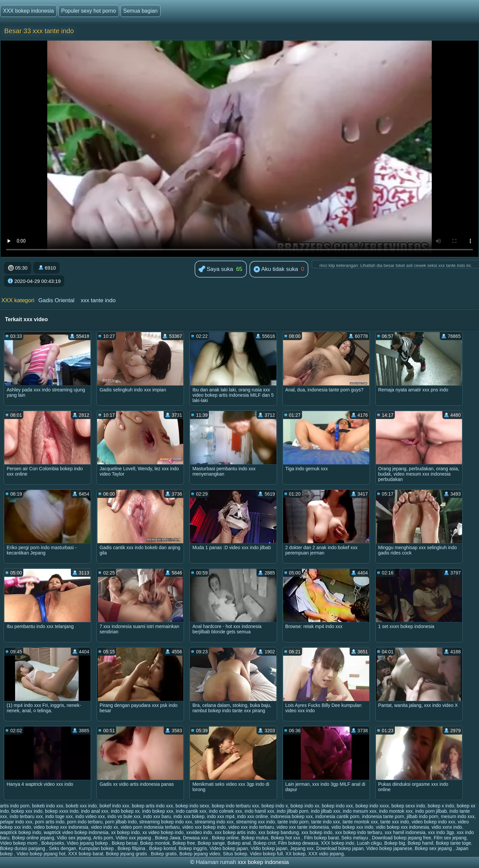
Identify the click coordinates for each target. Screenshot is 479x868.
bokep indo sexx (192, 806)
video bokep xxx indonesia (61, 827)
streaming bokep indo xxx (166, 822)
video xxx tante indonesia (303, 827)
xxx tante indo (98, 300)
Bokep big (395, 843)
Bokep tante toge (453, 843)
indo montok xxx (396, 811)
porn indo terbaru (85, 822)
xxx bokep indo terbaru (359, 832)
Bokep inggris (193, 848)
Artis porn (103, 838)
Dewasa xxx (196, 838)
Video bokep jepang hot (41, 854)
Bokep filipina (132, 848)
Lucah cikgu (369, 843)
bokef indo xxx (114, 806)
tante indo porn (293, 822)
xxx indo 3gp (441, 832)
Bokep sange (211, 843)
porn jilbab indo (121, 822)
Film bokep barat (321, 838)
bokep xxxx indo (62, 811)
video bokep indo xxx (433, 822)
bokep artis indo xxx (152, 806)
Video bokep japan (229, 848)
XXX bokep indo (338, 843)
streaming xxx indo (256, 822)
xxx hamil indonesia (405, 832)
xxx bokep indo (317, 832)
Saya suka (216, 269)
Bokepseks (53, 843)
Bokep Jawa (168, 838)
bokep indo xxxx (372, 806)
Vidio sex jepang (74, 838)
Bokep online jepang (33, 838)
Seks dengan (63, 848)
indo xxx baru (157, 816)
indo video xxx (90, 816)
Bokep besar (125, 843)
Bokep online (225, 838)
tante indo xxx (325, 822)
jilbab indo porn (423, 816)
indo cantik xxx (191, 811)
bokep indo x (275, 806)
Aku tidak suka (276, 270)
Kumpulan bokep (97, 848)
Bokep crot (265, 843)
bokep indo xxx (337, 806)
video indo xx (104, 827)
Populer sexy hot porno (89, 11)
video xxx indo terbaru (251, 827)
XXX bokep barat (85, 854)
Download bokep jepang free (401, 838)
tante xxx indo (395, 822)
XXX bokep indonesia (28, 11)
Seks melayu (355, 838)
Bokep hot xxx (286, 838)
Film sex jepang (450, 838)
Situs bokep (235, 854)
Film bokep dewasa (298, 843)
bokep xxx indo (27, 811)
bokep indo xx (305, 806)
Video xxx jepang (134, 838)
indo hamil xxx (259, 811)
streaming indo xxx (214, 822)
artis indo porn (15, 806)
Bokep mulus (255, 838)
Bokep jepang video (200, 854)
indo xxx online (253, 816)
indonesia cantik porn (337, 816)
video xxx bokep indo (204, 827)
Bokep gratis (164, 854)
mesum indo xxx (458, 816)
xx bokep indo (125, 832)
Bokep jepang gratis (127, 854)
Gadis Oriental (56, 300)
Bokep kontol (162, 848)
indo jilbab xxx (326, 811)
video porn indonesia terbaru (150, 827)
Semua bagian (141, 11)
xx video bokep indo (163, 832)
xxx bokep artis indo (235, 832)
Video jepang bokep (88, 843)
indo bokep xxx (158, 811)
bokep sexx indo (408, 806)
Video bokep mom (19, 843)
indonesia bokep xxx (292, 816)
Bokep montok (155, 843)
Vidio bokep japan (269, 848)
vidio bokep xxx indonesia (402, 827)
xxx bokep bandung (279, 832)
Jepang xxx (302, 848)
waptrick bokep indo (21, 832)
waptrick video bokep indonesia (76, 832)
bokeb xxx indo (81, 806)
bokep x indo (441, 806)
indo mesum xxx (359, 811)
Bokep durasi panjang (23, 848)
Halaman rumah (216, 862)
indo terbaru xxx (26, 816)
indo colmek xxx (226, 811)
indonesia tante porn (383, 816)
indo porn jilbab (431, 811)
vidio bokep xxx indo (352, 827)
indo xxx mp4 (221, 816)
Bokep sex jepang (434, 848)
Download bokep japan (340, 848)
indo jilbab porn (293, 811)
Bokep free (184, 843)
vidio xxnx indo (447, 827)
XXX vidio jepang (326, 854)
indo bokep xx (125, 811)
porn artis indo (50, 822)
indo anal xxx (95, 811)
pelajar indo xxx (16, 822)
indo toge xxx (59, 816)
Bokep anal (239, 843)
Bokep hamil (420, 843)
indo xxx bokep (189, 816)
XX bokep (296, 854)
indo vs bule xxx (124, 816)
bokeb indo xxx (48, 806)
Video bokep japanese (389, 848)
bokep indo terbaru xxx (236, 806)
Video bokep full (266, 854)
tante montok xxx (360, 822)
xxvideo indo (199, 832)
